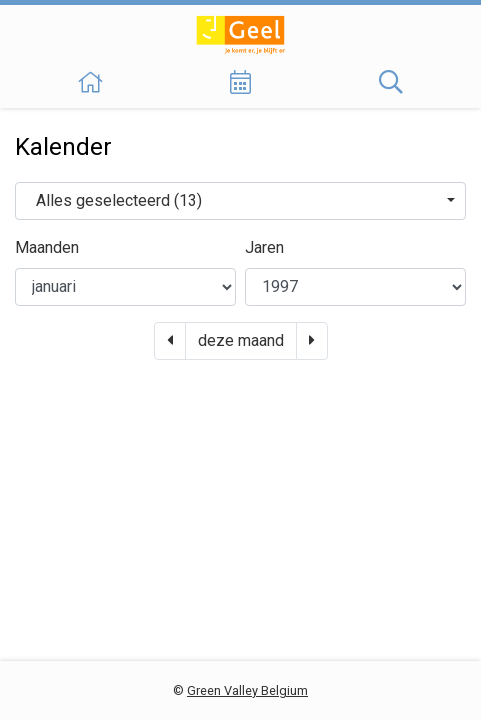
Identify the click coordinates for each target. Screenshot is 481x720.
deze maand (241, 340)
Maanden (47, 247)
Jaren (264, 247)
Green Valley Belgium (247, 690)
